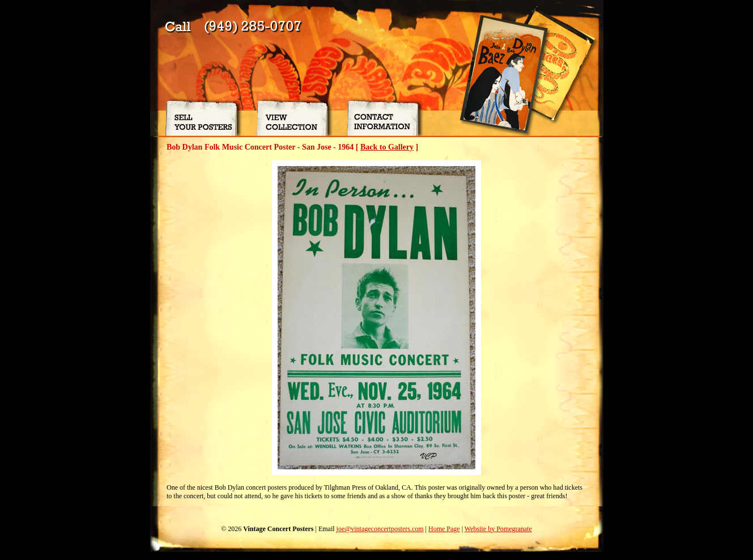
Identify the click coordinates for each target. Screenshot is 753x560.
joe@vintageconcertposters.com (380, 529)
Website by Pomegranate (498, 529)
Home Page (444, 529)
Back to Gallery (387, 147)
